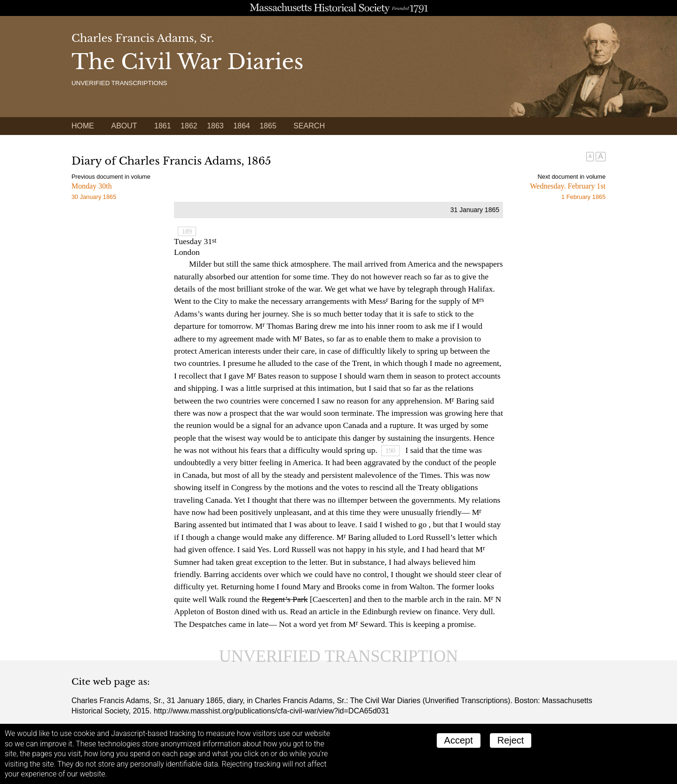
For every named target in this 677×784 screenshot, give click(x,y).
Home (83, 126)
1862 (189, 126)
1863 (215, 126)
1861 (163, 126)
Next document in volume (572, 177)
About (124, 126)
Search (309, 126)
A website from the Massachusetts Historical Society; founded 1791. (338, 8)
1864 (242, 126)
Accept (459, 740)
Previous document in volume (111, 177)
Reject (511, 740)
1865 (268, 126)
